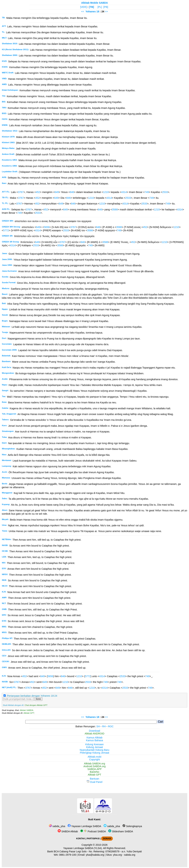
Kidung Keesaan (94, 744)
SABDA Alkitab (68, 831)
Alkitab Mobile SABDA (95, 3)
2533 (165, 192)
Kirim (38, 699)
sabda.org (130, 855)
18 (98, 11)
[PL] (100, 7)
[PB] (106, 7)
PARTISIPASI (93, 839)
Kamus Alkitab (94, 738)
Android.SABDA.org (94, 766)
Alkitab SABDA (26, 710)
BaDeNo (94, 772)
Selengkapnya (132, 826)
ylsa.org (117, 855)
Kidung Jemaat (94, 747)
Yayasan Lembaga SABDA (84, 826)
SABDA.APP (94, 769)
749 (147, 192)
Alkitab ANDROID (95, 734)
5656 (47, 227)
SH (98, 726)
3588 (115, 210)
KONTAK (81, 839)
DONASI (107, 839)
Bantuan (94, 779)
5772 (6, 230)
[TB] (91, 7)
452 (38, 192)
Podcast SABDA (93, 831)
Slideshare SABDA (121, 831)
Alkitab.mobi (94, 757)
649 (57, 192)
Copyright (94, 759)
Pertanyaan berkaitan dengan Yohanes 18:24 (32, 696)
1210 (106, 192)
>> (106, 11)
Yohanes (91, 11)
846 (72, 192)
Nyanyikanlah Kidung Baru (94, 750)
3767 (21, 192)
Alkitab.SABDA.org (95, 764)
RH (104, 726)
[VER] (84, 7)
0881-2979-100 (68, 855)
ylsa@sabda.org (95, 855)
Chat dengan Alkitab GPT (36, 705)
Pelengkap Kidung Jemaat (94, 753)
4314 (124, 192)
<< (83, 11)
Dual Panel (94, 782)
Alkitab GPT (29, 713)
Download (94, 731)
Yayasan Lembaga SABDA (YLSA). (83, 848)
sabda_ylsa (57, 826)
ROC (111, 726)
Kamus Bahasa (94, 740)
